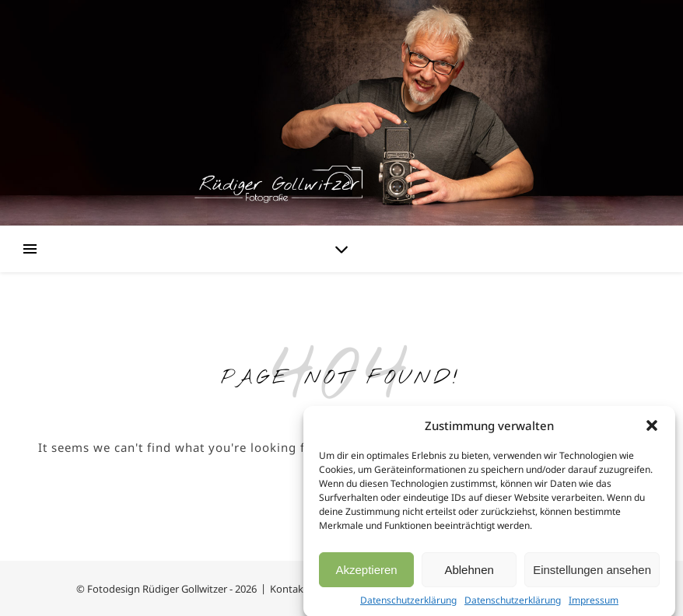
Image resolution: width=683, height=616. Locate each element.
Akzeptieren (366, 573)
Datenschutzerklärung (408, 604)
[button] (652, 429)
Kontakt (289, 589)
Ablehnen (469, 573)
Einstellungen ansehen (592, 573)
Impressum (594, 604)
